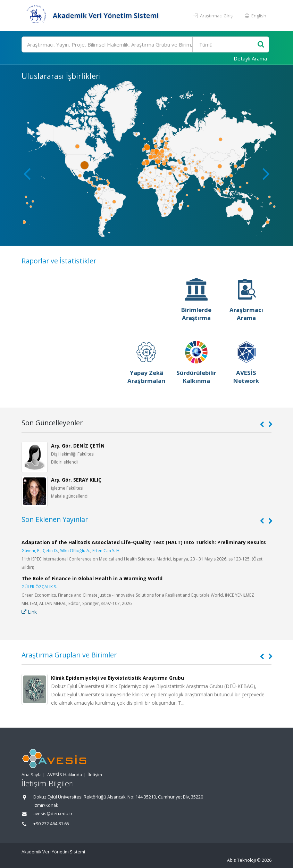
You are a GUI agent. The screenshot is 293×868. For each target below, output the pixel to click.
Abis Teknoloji (241, 860)
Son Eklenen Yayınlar (55, 519)
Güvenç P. (31, 551)
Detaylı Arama (250, 58)
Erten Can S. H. (106, 551)
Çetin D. (50, 551)
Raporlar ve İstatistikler (59, 261)
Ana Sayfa (32, 775)
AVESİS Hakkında (65, 775)
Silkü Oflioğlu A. (75, 551)
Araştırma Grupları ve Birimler (69, 655)
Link (29, 612)
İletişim (95, 775)
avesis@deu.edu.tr (53, 814)
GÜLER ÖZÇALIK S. (39, 587)
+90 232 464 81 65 (51, 824)
